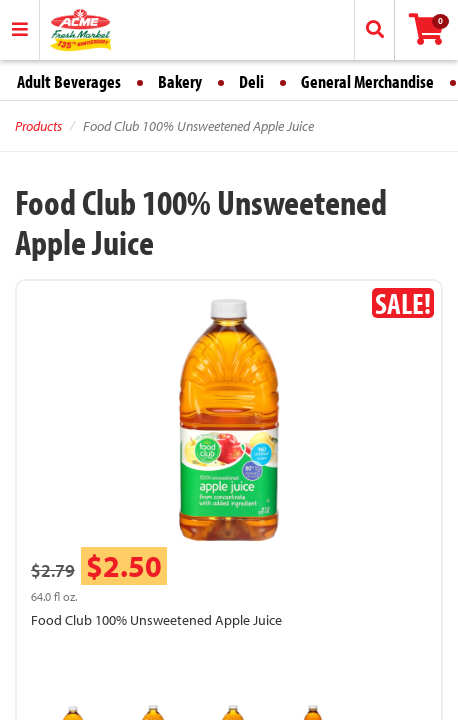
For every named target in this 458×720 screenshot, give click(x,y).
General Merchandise (367, 81)
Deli (251, 81)
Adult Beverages (69, 81)
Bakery (180, 81)
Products (38, 126)
